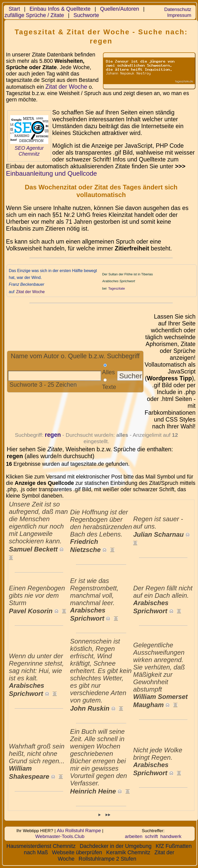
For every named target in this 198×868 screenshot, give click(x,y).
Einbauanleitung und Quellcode (52, 173)
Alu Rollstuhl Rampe (79, 830)
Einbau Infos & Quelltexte (60, 9)
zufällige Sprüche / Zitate (34, 15)
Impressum (179, 15)
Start (14, 9)
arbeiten (134, 836)
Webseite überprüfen (77, 852)
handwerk (171, 836)
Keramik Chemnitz (128, 852)
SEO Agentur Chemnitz (29, 151)
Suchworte (86, 15)
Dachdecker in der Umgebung (116, 846)
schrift (151, 836)
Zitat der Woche (66, 87)
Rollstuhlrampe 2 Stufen (107, 859)
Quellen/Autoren (119, 9)
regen (53, 435)
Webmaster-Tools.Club (60, 836)
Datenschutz (178, 9)
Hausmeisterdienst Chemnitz (41, 846)
